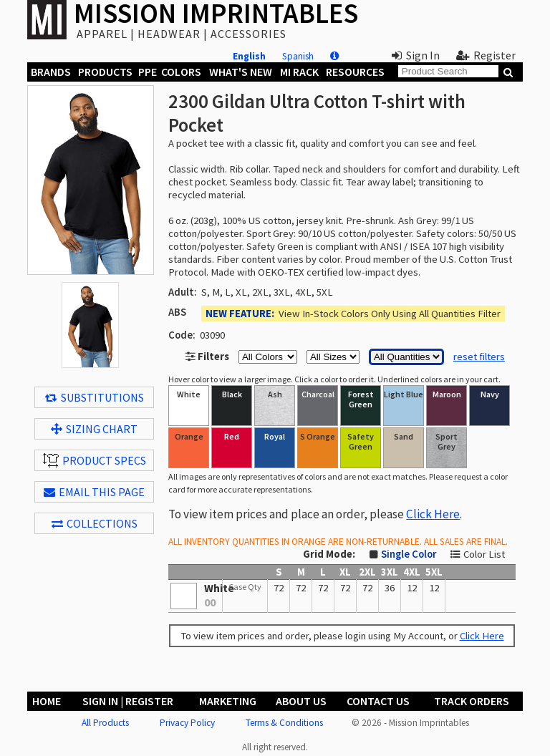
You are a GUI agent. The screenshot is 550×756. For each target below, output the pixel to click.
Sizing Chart (94, 429)
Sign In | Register (128, 701)
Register (486, 55)
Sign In (416, 55)
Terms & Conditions (284, 723)
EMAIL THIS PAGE (94, 492)
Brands (51, 72)
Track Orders (472, 701)
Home (47, 701)
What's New (241, 72)
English (249, 56)
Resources (355, 72)
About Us (301, 701)
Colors (181, 72)
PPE (148, 72)
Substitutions (95, 397)
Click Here (433, 514)
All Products (105, 723)
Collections (95, 523)
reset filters (479, 357)
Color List (484, 554)
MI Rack (299, 72)
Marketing (228, 701)
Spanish (298, 56)
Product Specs (95, 460)
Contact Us (378, 701)
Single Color (409, 554)
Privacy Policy (187, 723)
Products (105, 72)
